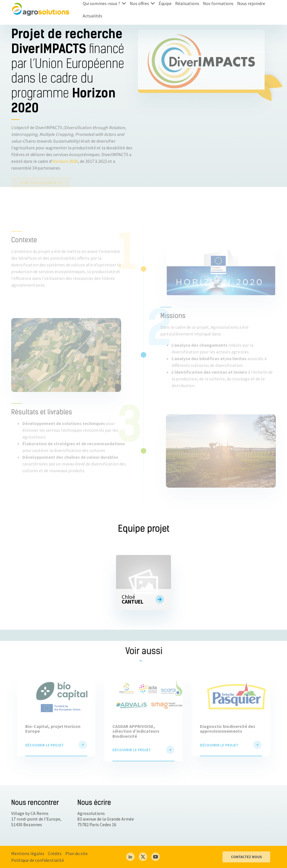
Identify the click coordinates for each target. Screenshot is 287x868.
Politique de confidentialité (38, 860)
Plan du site (77, 853)
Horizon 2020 (65, 161)
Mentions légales (28, 853)
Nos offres (139, 3)
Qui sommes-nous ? (101, 3)
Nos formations (218, 3)
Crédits (55, 853)
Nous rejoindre (251, 3)
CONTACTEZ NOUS (246, 857)
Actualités (92, 16)
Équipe (165, 3)
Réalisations (187, 3)
